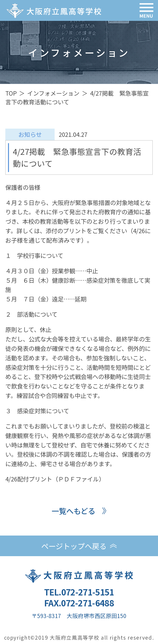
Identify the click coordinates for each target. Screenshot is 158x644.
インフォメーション (53, 93)
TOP (11, 93)
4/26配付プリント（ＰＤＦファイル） (55, 479)
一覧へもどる (73, 511)
